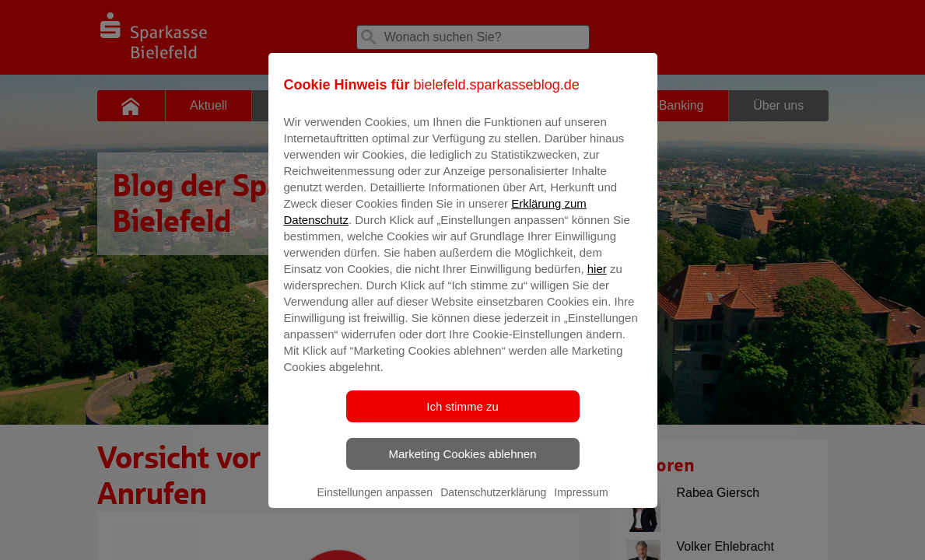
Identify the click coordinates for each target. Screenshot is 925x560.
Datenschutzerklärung (493, 503)
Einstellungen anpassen (375, 503)
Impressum (581, 503)
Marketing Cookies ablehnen (462, 465)
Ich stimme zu (462, 417)
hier (597, 280)
